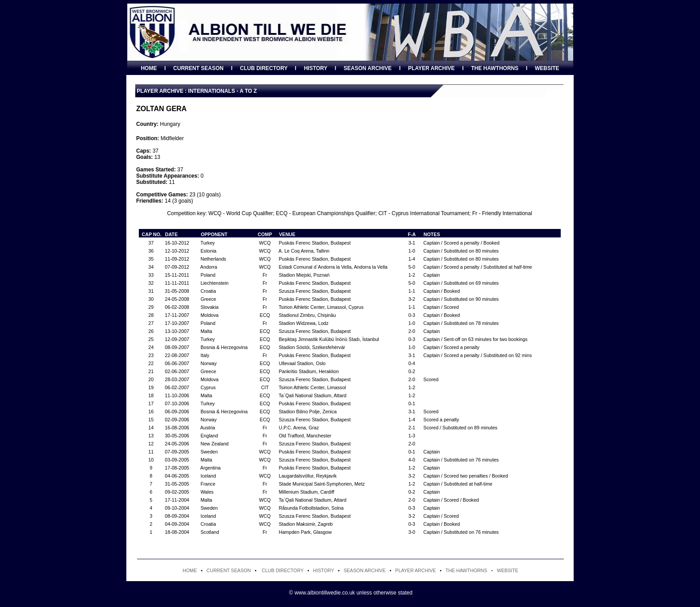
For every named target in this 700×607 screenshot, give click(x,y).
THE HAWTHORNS (495, 68)
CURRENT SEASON (198, 68)
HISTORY (316, 68)
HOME (149, 68)
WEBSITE (547, 68)
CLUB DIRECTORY (263, 68)
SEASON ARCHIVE (368, 68)
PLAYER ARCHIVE (431, 68)
